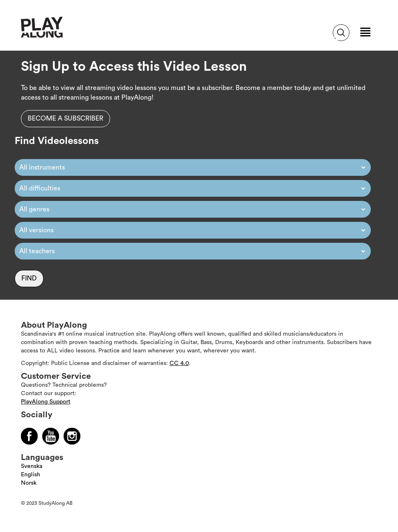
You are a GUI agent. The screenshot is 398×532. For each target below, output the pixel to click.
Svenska (32, 466)
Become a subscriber (65, 118)
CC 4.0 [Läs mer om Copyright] (179, 363)
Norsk (29, 483)
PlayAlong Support (46, 402)
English (31, 475)
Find (29, 278)
